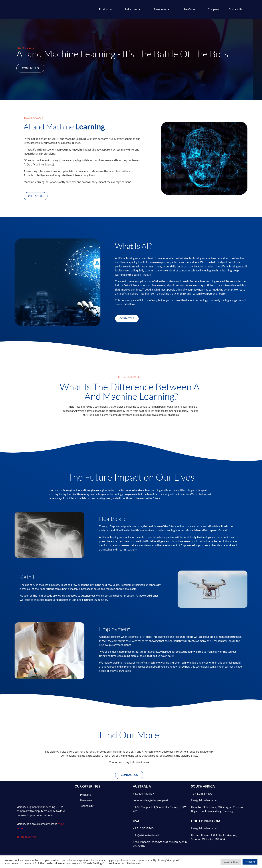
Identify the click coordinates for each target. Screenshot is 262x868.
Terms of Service (27, 838)
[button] (106, 9)
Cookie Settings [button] (231, 862)
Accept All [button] (250, 862)
